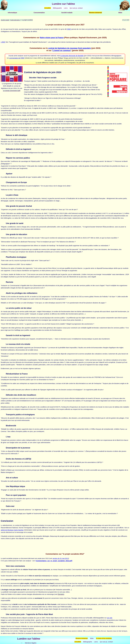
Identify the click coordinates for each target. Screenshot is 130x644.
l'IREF (69, 29)
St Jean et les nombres (104, 638)
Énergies (61, 594)
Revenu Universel (95, 13)
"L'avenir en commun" (62, 50)
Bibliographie (57, 8)
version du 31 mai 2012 (60, 558)
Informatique (12, 13)
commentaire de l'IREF (17, 58)
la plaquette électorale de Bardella (72, 56)
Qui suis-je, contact (76, 8)
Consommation (39, 13)
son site (110, 618)
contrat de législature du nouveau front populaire (70, 48)
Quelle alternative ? (15, 20)
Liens (66, 8)
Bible (120, 13)
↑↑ (22, 643)
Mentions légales (31, 643)
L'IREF (3, 42)
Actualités (48, 8)
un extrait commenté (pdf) (12, 91)
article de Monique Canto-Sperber (12, 530)
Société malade (67, 13)
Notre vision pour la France (52, 38)
